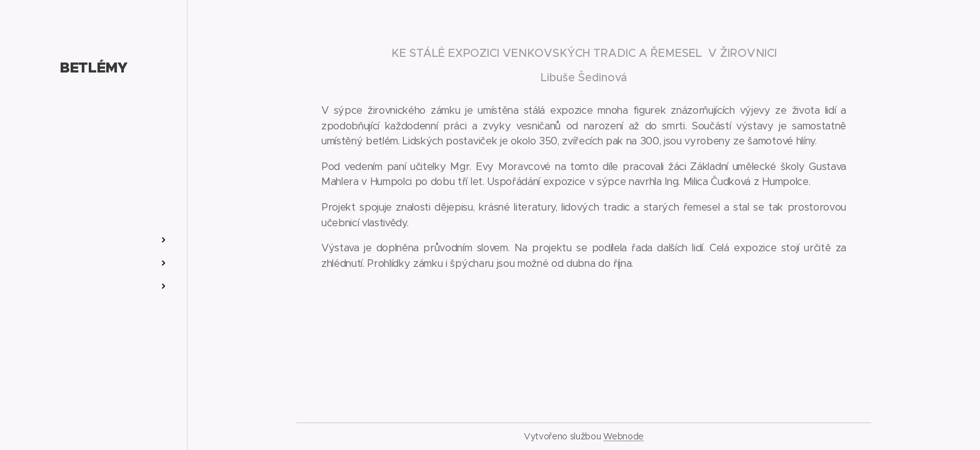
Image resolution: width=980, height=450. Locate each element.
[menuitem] (94, 203)
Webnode (623, 436)
